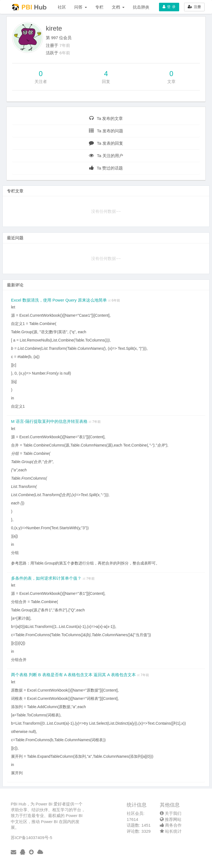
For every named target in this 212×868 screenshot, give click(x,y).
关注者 (41, 81)
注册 (194, 7)
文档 (118, 7)
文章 (171, 81)
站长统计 (171, 831)
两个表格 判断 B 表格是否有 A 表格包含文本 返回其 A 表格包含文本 (74, 675)
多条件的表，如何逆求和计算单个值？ (47, 578)
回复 (106, 81)
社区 (62, 7)
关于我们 (171, 813)
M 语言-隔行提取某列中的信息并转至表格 (50, 421)
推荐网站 (171, 819)
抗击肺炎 (141, 7)
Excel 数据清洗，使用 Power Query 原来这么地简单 (59, 300)
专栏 (99, 7)
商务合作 (171, 825)
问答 (81, 7)
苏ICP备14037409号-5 (31, 838)
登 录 (169, 7)
